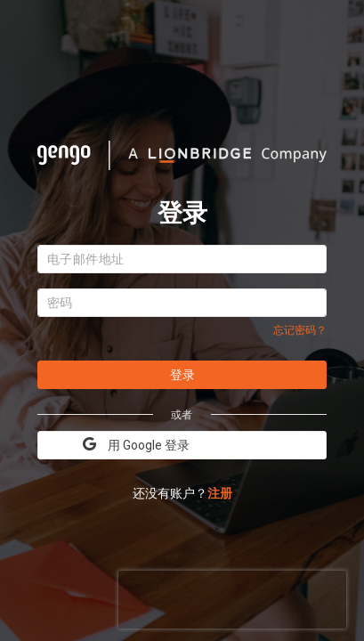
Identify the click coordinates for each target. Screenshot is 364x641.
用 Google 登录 (136, 444)
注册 (220, 493)
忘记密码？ (300, 330)
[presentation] (232, 597)
